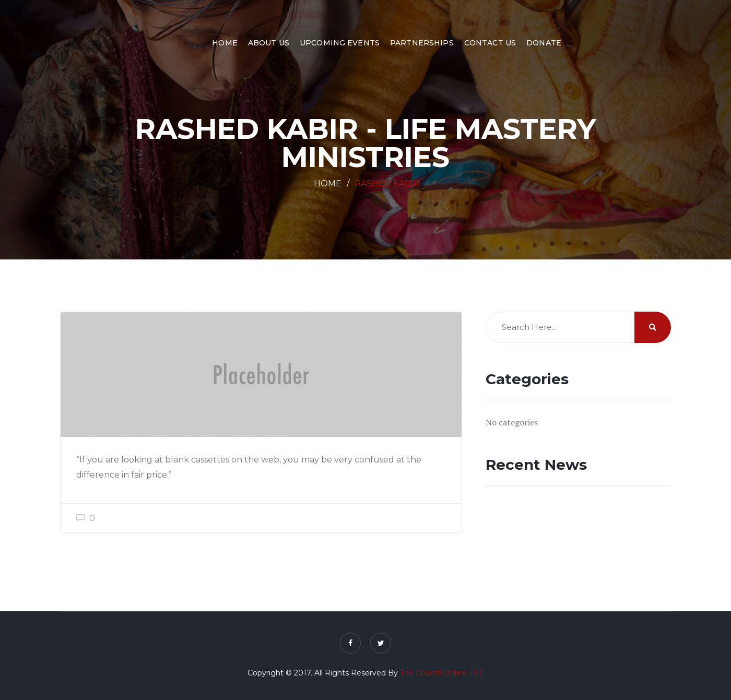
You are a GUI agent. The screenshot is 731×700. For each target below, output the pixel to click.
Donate (544, 43)
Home (225, 43)
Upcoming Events (340, 43)
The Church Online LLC (442, 673)
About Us (269, 43)
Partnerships (422, 43)
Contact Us (490, 43)
